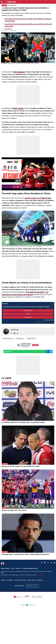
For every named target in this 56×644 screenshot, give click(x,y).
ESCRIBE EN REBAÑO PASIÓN (30, 569)
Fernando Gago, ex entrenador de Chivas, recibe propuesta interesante (25, 554)
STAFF (13, 569)
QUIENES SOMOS (5, 569)
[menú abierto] (2, 2)
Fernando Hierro (31, 339)
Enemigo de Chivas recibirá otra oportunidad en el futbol (21, 466)
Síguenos (35, 345)
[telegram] (51, 563)
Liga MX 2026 (13, 5)
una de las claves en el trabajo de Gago (38, 198)
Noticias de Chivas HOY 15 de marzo (14, 510)
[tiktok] (54, 563)
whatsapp (8, 352)
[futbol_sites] (20, 586)
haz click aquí (40, 575)
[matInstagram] (45, 563)
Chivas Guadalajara (8, 339)
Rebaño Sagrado (18, 108)
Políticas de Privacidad (20, 580)
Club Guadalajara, (19, 72)
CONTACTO (18, 569)
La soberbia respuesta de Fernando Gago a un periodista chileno (23, 422)
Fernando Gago (20, 339)
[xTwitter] (48, 563)
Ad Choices (40, 580)
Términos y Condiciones (7, 580)
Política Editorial (32, 580)
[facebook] (42, 563)
